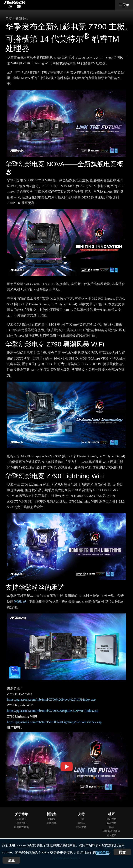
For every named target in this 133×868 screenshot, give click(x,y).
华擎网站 (20, 602)
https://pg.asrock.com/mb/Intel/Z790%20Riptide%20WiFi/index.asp (53, 711)
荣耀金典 (52, 823)
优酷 (111, 827)
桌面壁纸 (111, 835)
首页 (9, 19)
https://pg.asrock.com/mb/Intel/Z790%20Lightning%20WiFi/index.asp (54, 722)
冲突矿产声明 (22, 827)
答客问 (82, 823)
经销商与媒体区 (111, 831)
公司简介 (22, 819)
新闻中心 (22, 19)
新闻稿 (51, 819)
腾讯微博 (111, 819)
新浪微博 (111, 823)
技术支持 (81, 827)
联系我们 (22, 823)
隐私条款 (102, 852)
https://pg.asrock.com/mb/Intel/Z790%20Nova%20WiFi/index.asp (51, 700)
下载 (81, 819)
